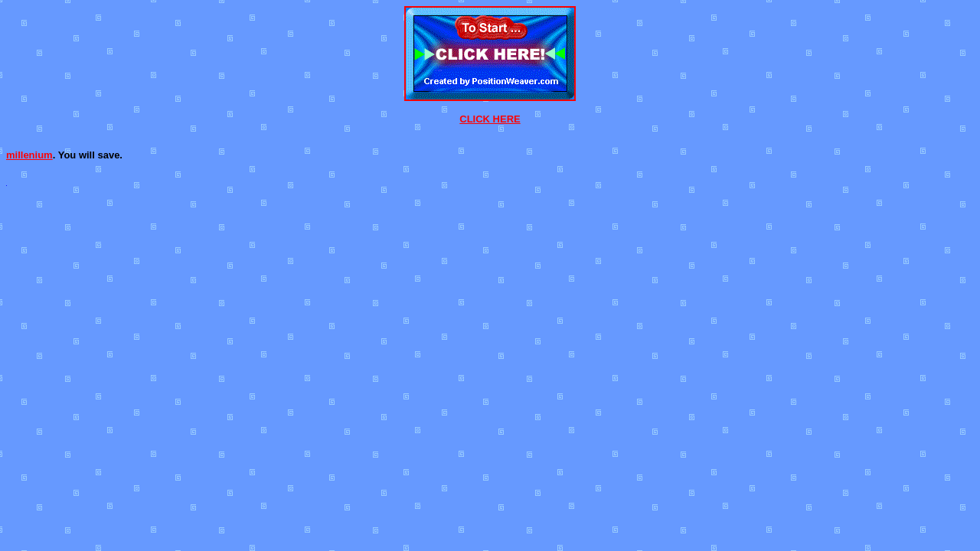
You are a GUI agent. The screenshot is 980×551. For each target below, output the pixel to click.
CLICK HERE (490, 119)
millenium (29, 155)
